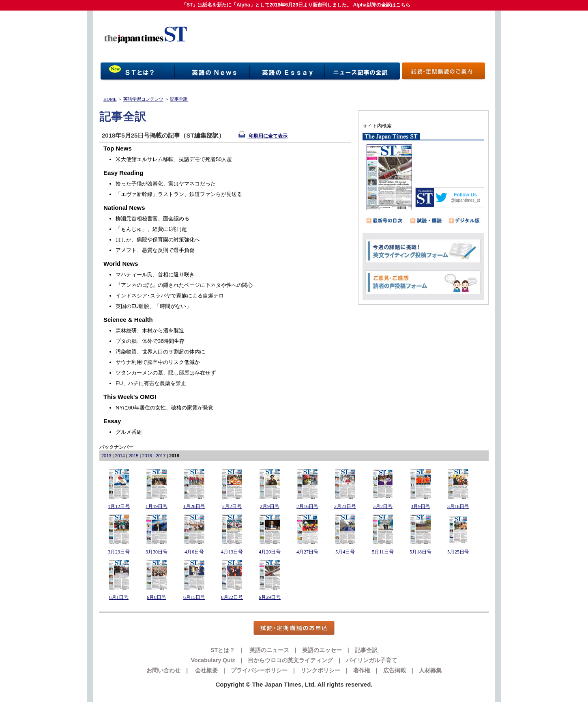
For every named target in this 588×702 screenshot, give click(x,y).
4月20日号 (270, 552)
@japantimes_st (466, 200)
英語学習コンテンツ (143, 99)
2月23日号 (345, 506)
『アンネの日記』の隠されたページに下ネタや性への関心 (184, 285)
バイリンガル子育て (371, 660)
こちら (403, 5)
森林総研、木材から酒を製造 (150, 331)
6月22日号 (232, 597)
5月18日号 (421, 552)
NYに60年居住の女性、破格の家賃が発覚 (164, 408)
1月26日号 (194, 506)
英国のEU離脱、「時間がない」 (153, 306)
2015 (133, 456)
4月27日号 (307, 552)
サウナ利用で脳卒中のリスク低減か (158, 362)
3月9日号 (421, 506)
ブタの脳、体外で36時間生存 (150, 341)
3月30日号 (157, 552)
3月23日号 (119, 552)
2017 (161, 456)
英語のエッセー (322, 650)
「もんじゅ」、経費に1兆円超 (151, 229)
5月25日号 (458, 552)
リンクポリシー (320, 670)
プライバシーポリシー (259, 670)
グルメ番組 (129, 432)
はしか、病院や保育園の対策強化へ (158, 240)
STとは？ (223, 650)
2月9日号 (270, 506)
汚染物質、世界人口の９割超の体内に (160, 352)
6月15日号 (194, 597)
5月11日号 (383, 552)
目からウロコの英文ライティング (290, 660)
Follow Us (465, 195)
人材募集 (430, 670)
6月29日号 (270, 597)
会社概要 (206, 670)
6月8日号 (157, 597)
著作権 (362, 670)
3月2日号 (383, 506)
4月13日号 (232, 552)
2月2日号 (232, 506)
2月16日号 (307, 506)
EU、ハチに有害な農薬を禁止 (151, 383)
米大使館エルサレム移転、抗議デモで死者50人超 (174, 159)
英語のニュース (268, 650)
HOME (110, 99)
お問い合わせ (163, 670)
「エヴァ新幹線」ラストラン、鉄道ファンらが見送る (179, 194)
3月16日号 (458, 506)
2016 (147, 456)
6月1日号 (119, 597)
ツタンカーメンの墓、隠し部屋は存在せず (166, 373)
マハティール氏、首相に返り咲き (155, 275)
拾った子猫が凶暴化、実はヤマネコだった (166, 184)
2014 (120, 456)
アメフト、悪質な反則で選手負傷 (155, 250)
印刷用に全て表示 (263, 136)
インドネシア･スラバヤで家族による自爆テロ (170, 296)
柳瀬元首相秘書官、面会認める (152, 219)
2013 (106, 456)
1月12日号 (119, 506)
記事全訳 (179, 99)
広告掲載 (395, 670)
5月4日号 (345, 552)
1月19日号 (157, 506)
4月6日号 (194, 552)
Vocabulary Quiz (213, 660)
